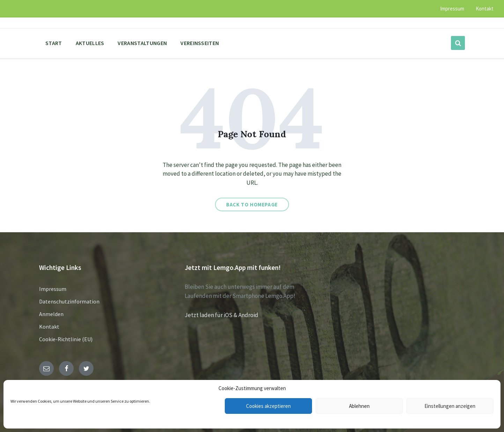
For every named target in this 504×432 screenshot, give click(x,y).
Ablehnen (359, 406)
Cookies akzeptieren (268, 406)
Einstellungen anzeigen (450, 406)
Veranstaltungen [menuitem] (142, 43)
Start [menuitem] (54, 43)
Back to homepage (252, 204)
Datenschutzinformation (69, 301)
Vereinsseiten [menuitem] (200, 43)
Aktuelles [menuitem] (90, 43)
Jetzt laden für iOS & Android (221, 315)
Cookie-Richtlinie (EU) (66, 339)
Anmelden (51, 314)
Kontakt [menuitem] (485, 9)
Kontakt (49, 327)
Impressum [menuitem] (452, 9)
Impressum (53, 289)
